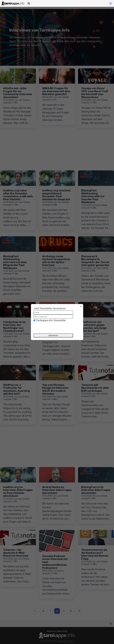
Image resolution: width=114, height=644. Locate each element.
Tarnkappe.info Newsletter (51, 320)
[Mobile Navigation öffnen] (111, 3)
